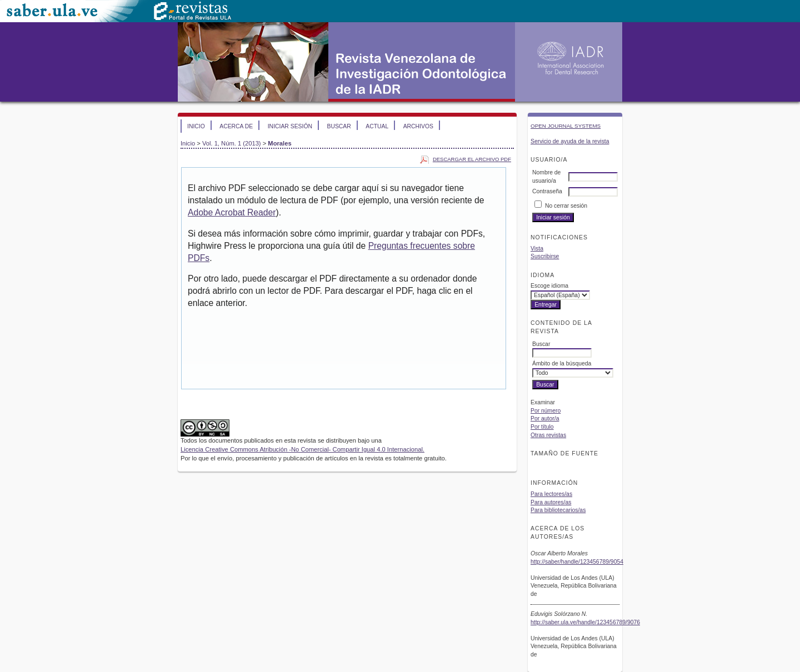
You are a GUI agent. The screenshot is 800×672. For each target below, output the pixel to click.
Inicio (196, 126)
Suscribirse (545, 256)
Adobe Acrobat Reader (232, 212)
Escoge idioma (549, 286)
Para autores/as (551, 502)
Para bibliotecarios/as (558, 510)
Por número (546, 411)
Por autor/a (545, 418)
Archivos (418, 126)
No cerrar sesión (566, 206)
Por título (542, 427)
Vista (537, 249)
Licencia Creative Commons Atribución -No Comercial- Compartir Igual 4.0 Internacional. (302, 449)
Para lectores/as (551, 494)
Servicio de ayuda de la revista (570, 141)
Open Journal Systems (566, 126)
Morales (279, 143)
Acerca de (236, 126)
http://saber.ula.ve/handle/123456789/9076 (585, 622)
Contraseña (547, 191)
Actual (377, 126)
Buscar (339, 126)
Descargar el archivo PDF (472, 159)
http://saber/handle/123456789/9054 (577, 562)
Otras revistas (548, 435)
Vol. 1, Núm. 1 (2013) (232, 143)
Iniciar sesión (290, 126)
